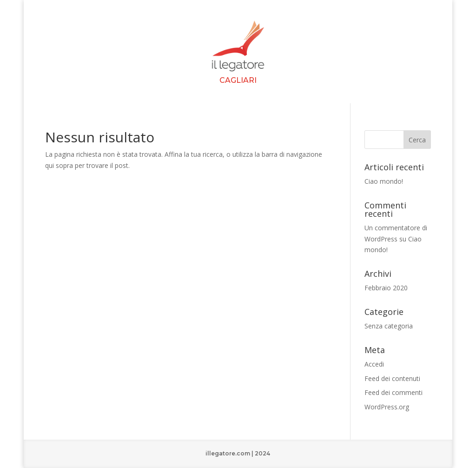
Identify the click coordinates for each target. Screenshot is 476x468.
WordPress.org (387, 407)
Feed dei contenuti (392, 378)
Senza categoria (389, 326)
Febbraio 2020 (386, 288)
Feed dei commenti (393, 392)
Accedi (374, 364)
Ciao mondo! (384, 181)
